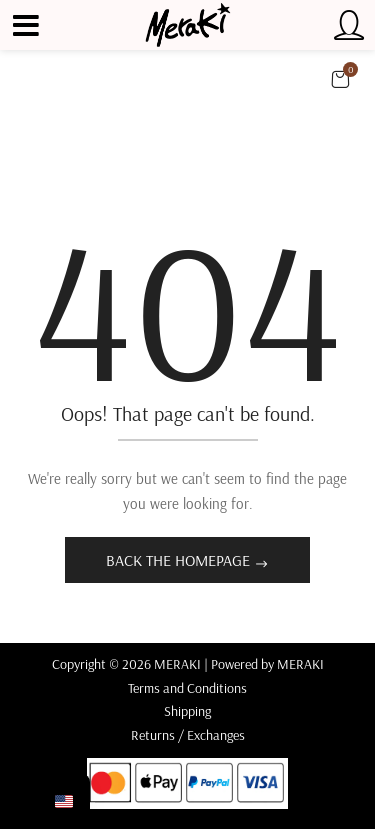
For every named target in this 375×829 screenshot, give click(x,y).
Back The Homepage (180, 560)
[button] (340, 79)
